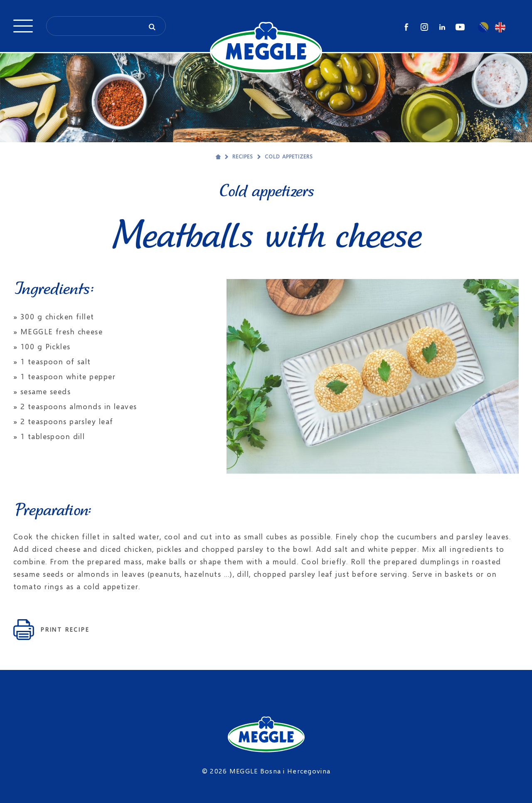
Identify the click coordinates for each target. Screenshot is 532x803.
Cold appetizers (289, 156)
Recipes (243, 156)
